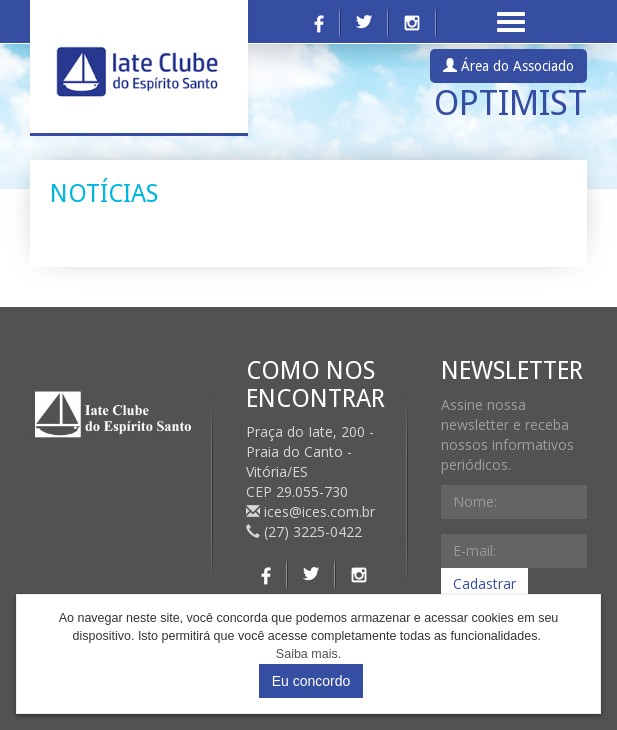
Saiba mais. (308, 654)
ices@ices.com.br (312, 511)
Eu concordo (311, 681)
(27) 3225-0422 (304, 531)
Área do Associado (508, 66)
